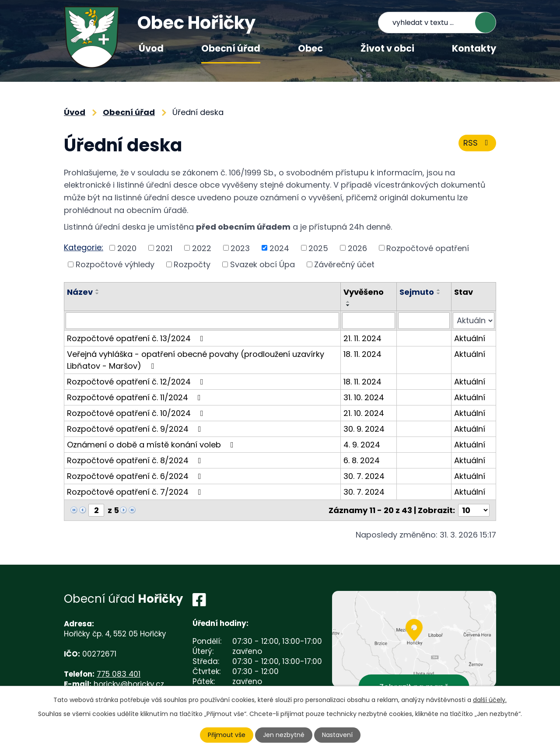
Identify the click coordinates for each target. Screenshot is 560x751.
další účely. (490, 700)
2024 (279, 248)
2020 (127, 248)
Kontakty (474, 48)
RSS (478, 143)
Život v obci (387, 48)
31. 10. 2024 (364, 397)
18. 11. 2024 (362, 354)
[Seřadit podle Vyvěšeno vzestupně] (348, 302)
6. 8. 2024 (362, 460)
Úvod (151, 48)
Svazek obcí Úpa (262, 264)
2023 (240, 248)
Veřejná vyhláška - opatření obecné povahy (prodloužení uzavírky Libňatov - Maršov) (196, 360)
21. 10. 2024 (364, 413)
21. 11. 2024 (362, 338)
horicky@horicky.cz (129, 684)
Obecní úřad (231, 48)
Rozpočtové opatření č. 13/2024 (137, 338)
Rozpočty (192, 264)
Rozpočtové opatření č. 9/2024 (136, 429)
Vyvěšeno (364, 292)
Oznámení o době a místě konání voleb (152, 445)
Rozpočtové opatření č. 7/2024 (136, 492)
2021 (164, 248)
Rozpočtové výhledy (115, 264)
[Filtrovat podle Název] (202, 321)
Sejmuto (417, 292)
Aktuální (470, 338)
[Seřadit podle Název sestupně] (98, 293)
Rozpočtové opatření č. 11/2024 (136, 397)
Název (80, 292)
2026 (357, 248)
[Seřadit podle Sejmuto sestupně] (439, 293)
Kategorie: (84, 247)
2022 (202, 248)
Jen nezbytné (284, 735)
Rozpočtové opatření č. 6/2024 (136, 476)
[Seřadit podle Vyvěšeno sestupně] (348, 305)
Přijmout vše (227, 735)
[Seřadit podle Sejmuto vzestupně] (439, 290)
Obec (310, 48)
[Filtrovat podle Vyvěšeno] (369, 321)
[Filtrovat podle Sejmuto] (424, 321)
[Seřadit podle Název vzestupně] (98, 290)
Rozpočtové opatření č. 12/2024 (137, 382)
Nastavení (337, 735)
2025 (318, 248)
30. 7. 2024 (364, 476)
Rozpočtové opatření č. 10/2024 (137, 413)
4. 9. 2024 (362, 445)
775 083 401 (119, 674)
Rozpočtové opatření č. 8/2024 (136, 460)
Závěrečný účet (344, 264)
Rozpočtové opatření (428, 248)
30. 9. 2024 (364, 429)
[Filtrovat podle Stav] (474, 321)
